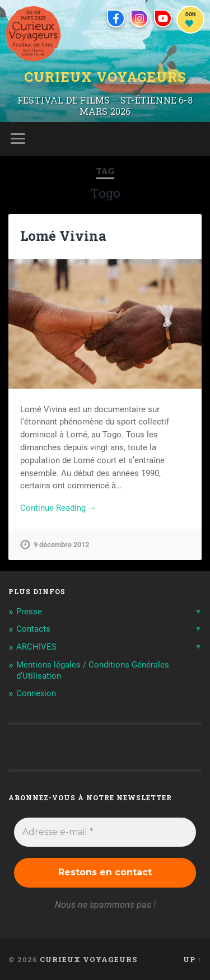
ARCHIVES (36, 647)
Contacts (33, 629)
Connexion (36, 693)
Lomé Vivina (63, 236)
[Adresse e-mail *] (105, 832)
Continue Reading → (58, 508)
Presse (29, 612)
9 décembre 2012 (61, 545)
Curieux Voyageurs (105, 77)
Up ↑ (192, 959)
